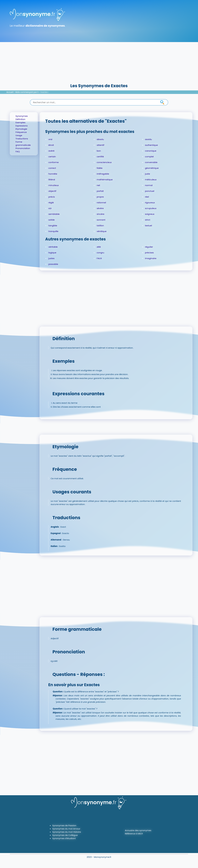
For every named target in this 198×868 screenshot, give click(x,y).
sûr (50, 208)
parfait (100, 191)
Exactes (44, 92)
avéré (51, 151)
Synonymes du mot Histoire (67, 832)
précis (52, 197)
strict (148, 220)
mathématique (105, 180)
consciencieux (104, 162)
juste (148, 174)
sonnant (101, 220)
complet (149, 157)
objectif (52, 191)
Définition (20, 119)
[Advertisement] (99, 62)
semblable (54, 214)
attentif (100, 145)
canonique (151, 151)
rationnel (101, 203)
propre (100, 197)
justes (51, 258)
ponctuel (150, 191)
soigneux (150, 214)
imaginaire (151, 258)
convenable (151, 162)
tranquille (53, 231)
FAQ (18, 151)
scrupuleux (151, 208)
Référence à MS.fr (134, 834)
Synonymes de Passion (64, 825)
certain (52, 157)
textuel (148, 226)
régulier (149, 247)
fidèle (99, 168)
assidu (148, 139)
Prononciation (23, 148)
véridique (102, 231)
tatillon (100, 226)
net (98, 185)
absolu (100, 139)
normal (149, 185)
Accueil (10, 92)
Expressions (22, 126)
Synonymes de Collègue (65, 835)
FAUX (99, 258)
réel (147, 197)
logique (52, 253)
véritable (53, 247)
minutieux (54, 185)
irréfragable (103, 174)
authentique (151, 145)
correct (52, 168)
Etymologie (21, 129)
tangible (53, 226)
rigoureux (150, 203)
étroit (51, 145)
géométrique (152, 168)
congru (100, 253)
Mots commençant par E (27, 92)
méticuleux (151, 180)
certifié (100, 157)
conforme (53, 162)
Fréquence (21, 132)
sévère (100, 208)
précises (149, 253)
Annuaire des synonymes (138, 830)
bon (99, 151)
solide (51, 220)
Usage (19, 135)
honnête (53, 174)
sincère (100, 214)
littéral (52, 180)
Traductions (22, 139)
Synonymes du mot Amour (66, 829)
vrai (50, 139)
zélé (99, 247)
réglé (51, 203)
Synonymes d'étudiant (64, 838)
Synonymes (22, 116)
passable (53, 264)
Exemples (20, 122)
